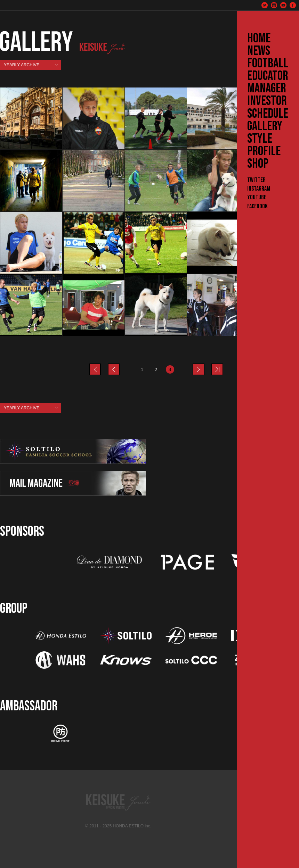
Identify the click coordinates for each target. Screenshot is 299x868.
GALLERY (265, 126)
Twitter (256, 180)
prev (100, 365)
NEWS (259, 51)
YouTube (257, 197)
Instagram (259, 189)
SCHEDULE (268, 114)
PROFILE (264, 151)
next (204, 365)
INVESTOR (267, 101)
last (223, 365)
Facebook (257, 206)
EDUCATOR (268, 76)
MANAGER (267, 89)
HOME (259, 39)
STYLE (260, 139)
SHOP (258, 164)
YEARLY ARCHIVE (22, 65)
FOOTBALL (268, 64)
